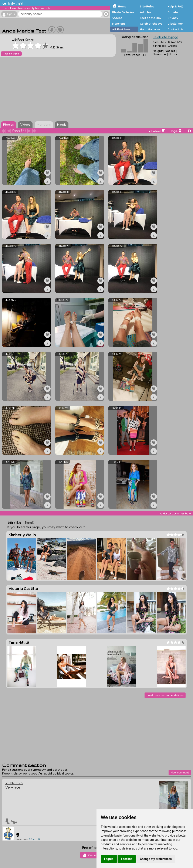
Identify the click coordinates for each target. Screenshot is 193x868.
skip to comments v (176, 513)
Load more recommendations (165, 695)
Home (122, 6)
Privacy (173, 18)
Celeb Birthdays (151, 24)
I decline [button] (127, 859)
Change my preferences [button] (156, 859)
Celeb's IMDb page (165, 37)
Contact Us (175, 29)
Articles (145, 12)
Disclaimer (175, 24)
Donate (173, 12)
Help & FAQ (175, 6)
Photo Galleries (123, 12)
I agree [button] (109, 859)
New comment (180, 772)
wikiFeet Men (121, 29)
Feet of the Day (151, 18)
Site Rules (147, 6)
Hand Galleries (150, 29)
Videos (117, 18)
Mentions (119, 24)
